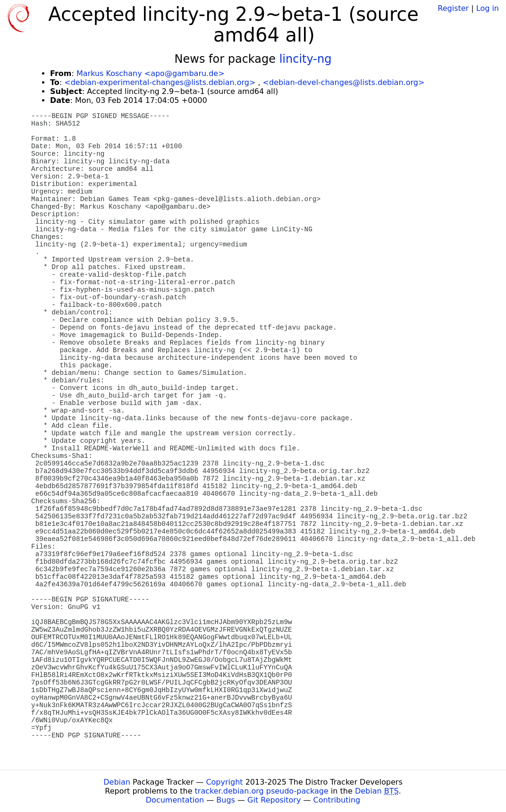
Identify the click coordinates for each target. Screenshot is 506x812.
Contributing (337, 800)
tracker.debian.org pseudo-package (262, 791)
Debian (117, 782)
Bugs (226, 800)
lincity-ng (306, 59)
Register (453, 8)
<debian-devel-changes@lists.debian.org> (344, 82)
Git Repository (274, 800)
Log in (488, 8)
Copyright (224, 782)
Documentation (175, 800)
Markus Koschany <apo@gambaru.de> (151, 73)
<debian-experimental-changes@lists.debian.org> (160, 82)
